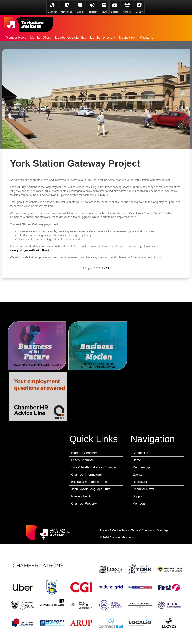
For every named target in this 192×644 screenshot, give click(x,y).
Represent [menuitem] (140, 482)
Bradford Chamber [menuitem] (84, 453)
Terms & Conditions (143, 530)
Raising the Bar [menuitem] (82, 496)
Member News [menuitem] (16, 37)
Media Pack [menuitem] (127, 37)
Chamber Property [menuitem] (84, 503)
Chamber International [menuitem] (87, 475)
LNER (106, 272)
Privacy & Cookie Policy (114, 530)
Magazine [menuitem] (146, 37)
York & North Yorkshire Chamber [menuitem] (94, 467)
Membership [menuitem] (141, 467)
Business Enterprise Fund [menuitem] (89, 482)
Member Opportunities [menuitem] (71, 37)
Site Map (162, 530)
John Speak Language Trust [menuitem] (91, 489)
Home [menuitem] (137, 460)
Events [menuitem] (137, 475)
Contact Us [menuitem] (140, 453)
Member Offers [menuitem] (40, 37)
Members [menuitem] (139, 503)
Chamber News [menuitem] (143, 489)
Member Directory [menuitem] (103, 37)
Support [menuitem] (138, 496)
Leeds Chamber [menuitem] (82, 460)
